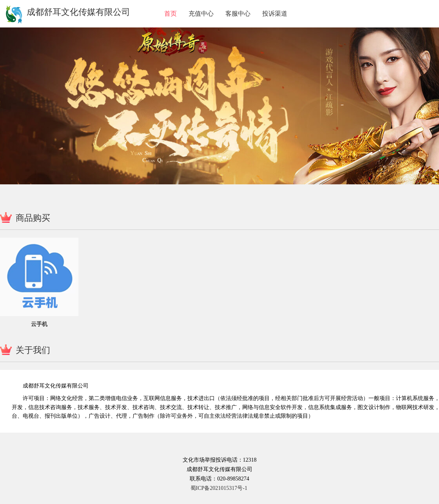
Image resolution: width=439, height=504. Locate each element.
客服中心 (238, 14)
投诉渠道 (275, 14)
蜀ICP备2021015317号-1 (219, 488)
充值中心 (201, 14)
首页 (171, 14)
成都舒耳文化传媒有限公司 (78, 12)
